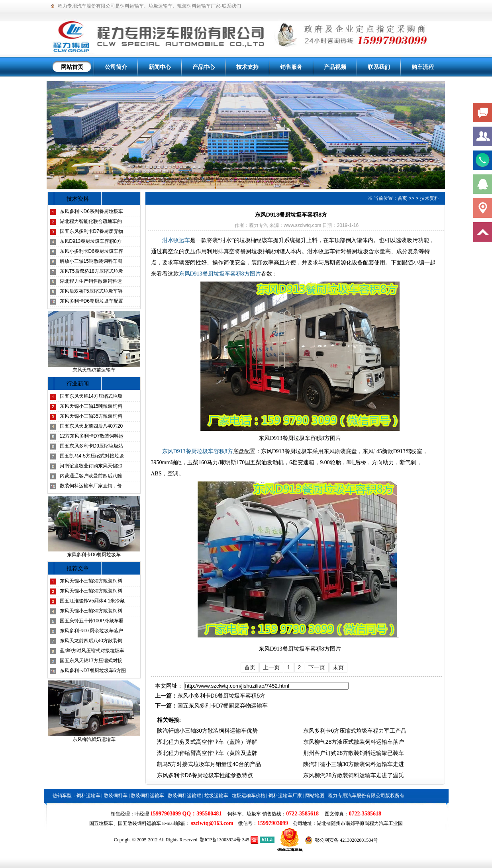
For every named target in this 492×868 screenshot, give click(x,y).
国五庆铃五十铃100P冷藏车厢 (92, 621)
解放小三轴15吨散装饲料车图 (91, 261)
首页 (402, 198)
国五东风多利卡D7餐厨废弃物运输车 (223, 706)
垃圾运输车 (161, 6)
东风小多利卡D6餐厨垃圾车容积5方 (221, 696)
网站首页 (72, 67)
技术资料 (78, 199)
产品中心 (204, 67)
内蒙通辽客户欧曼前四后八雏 (91, 476)
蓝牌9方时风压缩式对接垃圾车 (92, 651)
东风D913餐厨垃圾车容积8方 (91, 241)
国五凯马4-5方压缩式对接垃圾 (92, 456)
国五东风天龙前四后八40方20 (91, 426)
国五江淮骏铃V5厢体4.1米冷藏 (92, 601)
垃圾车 (254, 814)
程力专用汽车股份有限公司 (86, 6)
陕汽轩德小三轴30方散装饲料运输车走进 (354, 764)
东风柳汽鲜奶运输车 (94, 739)
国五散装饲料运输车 (139, 823)
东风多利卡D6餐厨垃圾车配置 (91, 301)
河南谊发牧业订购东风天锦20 (91, 466)
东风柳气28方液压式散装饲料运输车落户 (354, 742)
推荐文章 (78, 568)
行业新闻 (78, 383)
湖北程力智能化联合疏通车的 (91, 221)
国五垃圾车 (101, 823)
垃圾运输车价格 (249, 796)
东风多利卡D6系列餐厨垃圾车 (91, 211)
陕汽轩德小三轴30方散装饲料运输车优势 (208, 731)
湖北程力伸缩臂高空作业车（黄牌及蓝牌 (207, 753)
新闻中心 (160, 67)
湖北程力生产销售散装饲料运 (91, 281)
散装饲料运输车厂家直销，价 (91, 486)
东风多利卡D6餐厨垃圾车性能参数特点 (205, 775)
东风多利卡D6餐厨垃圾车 (94, 555)
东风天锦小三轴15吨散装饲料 (91, 406)
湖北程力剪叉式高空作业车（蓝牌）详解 (207, 742)
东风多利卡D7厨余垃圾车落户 (91, 631)
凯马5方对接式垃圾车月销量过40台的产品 (209, 764)
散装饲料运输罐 (184, 796)
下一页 (317, 667)
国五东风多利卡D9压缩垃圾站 (91, 446)
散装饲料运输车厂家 (199, 6)
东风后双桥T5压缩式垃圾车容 (91, 291)
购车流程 (423, 67)
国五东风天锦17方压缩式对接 (91, 661)
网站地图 (315, 796)
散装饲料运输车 (147, 796)
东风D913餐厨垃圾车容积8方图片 (220, 274)
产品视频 (335, 67)
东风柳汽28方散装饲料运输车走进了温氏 (354, 775)
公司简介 (116, 67)
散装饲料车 (116, 796)
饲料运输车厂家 (285, 796)
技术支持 (247, 67)
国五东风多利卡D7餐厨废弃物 (91, 231)
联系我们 (231, 6)
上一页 (271, 667)
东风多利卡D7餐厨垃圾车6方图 (93, 671)
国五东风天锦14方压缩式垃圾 (91, 396)
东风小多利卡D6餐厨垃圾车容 (91, 251)
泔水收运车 (176, 240)
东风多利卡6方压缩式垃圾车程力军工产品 (355, 731)
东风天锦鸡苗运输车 (94, 370)
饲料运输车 (132, 6)
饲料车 (235, 814)
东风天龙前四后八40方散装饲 (91, 641)
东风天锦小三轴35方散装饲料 (91, 416)
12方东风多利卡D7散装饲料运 (92, 436)
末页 (338, 667)
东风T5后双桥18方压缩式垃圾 (91, 271)
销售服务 (291, 67)
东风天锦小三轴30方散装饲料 (91, 581)
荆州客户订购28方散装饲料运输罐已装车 (354, 753)
